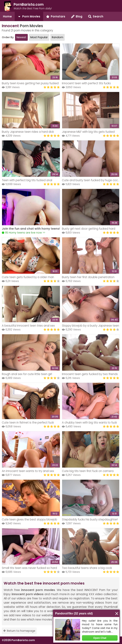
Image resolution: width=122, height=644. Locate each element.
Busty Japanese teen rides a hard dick (28, 132)
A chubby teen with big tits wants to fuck (89, 423)
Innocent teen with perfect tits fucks (86, 83)
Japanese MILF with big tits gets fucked (88, 132)
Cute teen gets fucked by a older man (28, 277)
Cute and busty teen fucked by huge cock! (91, 180)
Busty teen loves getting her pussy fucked (30, 83)
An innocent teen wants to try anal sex (28, 471)
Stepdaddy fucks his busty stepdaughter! (90, 519)
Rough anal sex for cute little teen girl (27, 374)
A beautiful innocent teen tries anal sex (28, 326)
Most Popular (39, 37)
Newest (21, 37)
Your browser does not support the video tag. (31, 207)
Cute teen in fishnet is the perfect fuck (28, 423)
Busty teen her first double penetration (88, 277)
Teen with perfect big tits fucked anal (27, 180)
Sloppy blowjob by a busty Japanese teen (90, 326)
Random (58, 37)
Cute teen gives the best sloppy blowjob (29, 519)
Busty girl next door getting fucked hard (89, 229)
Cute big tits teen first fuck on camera (88, 471)
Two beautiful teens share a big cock (87, 568)
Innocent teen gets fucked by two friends (90, 374)
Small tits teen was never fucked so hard (29, 568)
